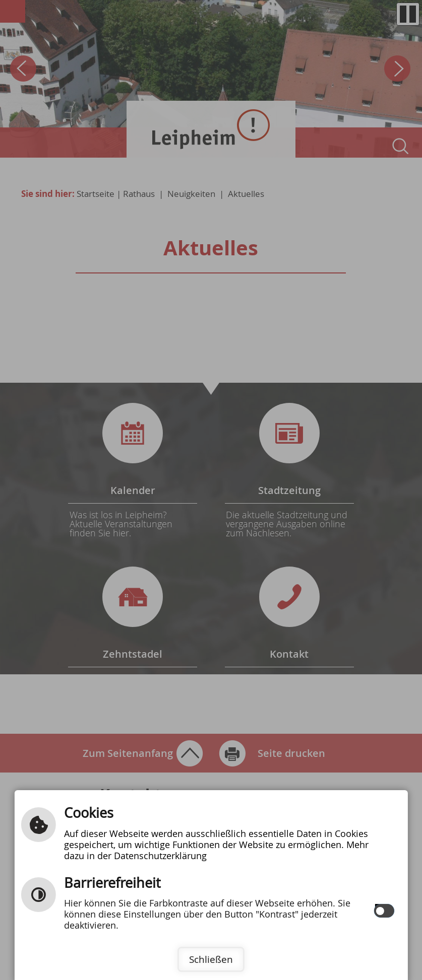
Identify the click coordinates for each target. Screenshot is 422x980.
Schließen (211, 959)
